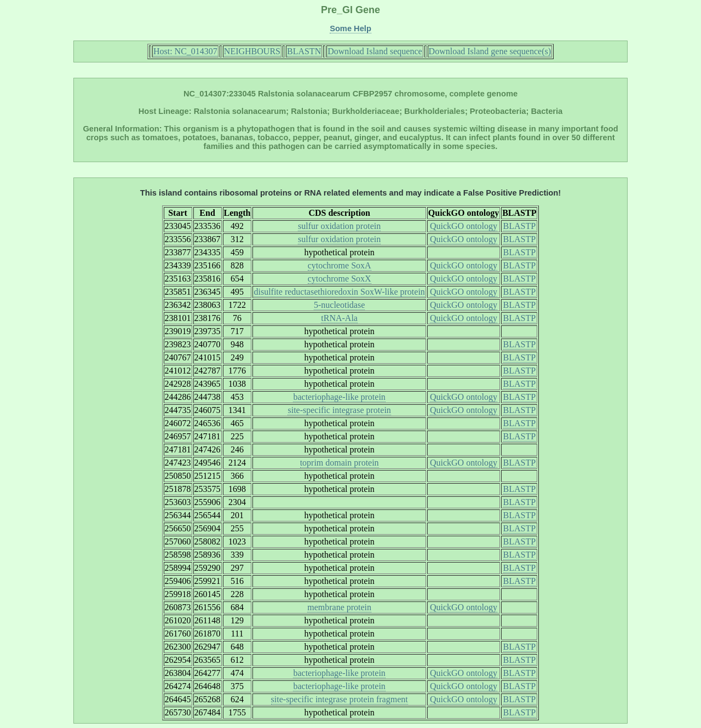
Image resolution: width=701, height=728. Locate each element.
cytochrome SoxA (340, 265)
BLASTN (304, 51)
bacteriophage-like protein (339, 397)
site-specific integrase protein (339, 410)
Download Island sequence (375, 51)
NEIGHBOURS (252, 51)
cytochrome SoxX (340, 279)
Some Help (350, 28)
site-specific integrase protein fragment (340, 699)
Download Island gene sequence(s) (490, 51)
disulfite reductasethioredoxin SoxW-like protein (339, 292)
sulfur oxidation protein (339, 226)
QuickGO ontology (464, 226)
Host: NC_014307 (185, 51)
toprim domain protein (340, 463)
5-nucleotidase (339, 305)
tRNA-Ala (339, 318)
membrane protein (339, 607)
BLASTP (520, 226)
